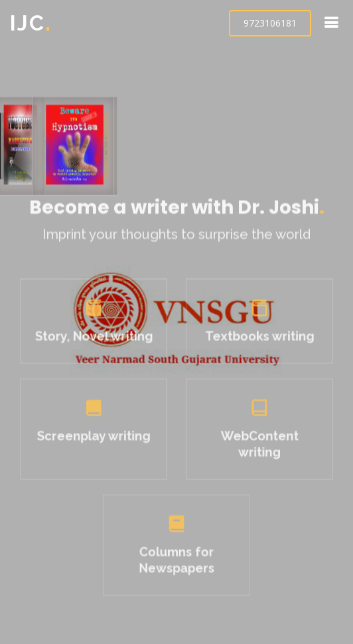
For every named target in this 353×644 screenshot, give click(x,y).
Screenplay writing (97, 438)
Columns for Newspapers (176, 557)
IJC (31, 23)
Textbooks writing (256, 341)
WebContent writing (256, 446)
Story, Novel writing (97, 341)
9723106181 (270, 23)
